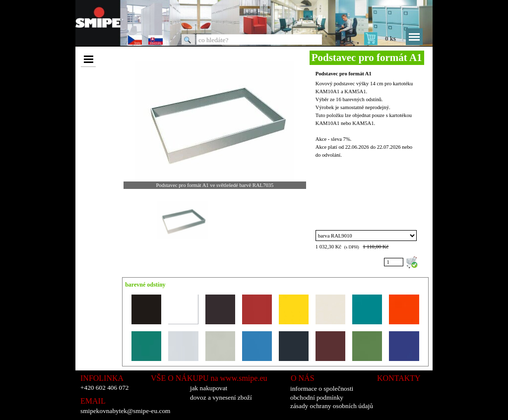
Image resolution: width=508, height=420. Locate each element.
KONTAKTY (399, 378)
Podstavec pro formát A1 (344, 74)
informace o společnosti (322, 389)
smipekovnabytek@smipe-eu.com (125, 411)
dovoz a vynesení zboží (221, 397)
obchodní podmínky (317, 397)
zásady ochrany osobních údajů (332, 406)
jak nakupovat (209, 388)
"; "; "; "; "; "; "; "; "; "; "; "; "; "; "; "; (366, 236)
